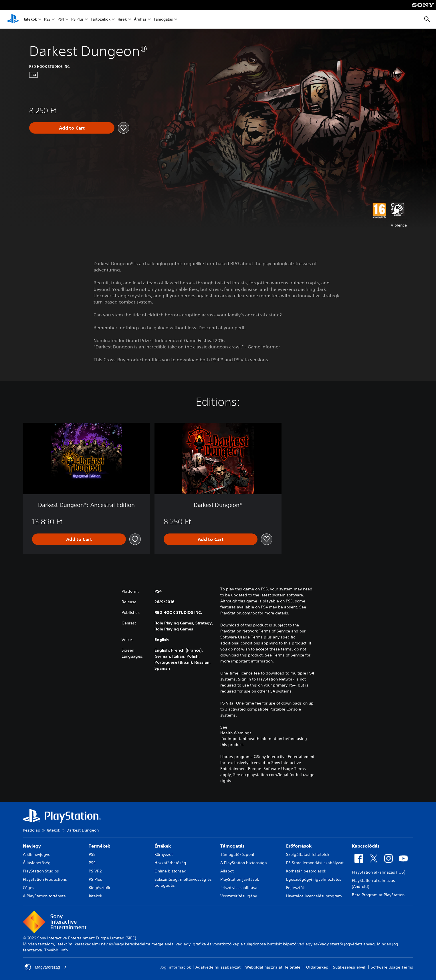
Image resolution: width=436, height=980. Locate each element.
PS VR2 (95, 871)
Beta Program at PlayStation (378, 895)
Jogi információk (176, 967)
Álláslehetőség (37, 863)
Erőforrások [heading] (299, 846)
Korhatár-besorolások (306, 871)
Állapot (227, 871)
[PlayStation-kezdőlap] (13, 19)
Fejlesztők (295, 888)
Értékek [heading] (163, 846)
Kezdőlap (32, 830)
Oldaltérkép (317, 967)
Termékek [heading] (99, 846)
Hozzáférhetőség (170, 863)
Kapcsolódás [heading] (366, 846)
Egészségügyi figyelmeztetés (314, 879)
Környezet (164, 854)
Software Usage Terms (392, 967)
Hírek (122, 20)
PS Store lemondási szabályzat (315, 863)
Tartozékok (101, 20)
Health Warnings (236, 733)
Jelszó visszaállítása (239, 888)
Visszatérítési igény (239, 896)
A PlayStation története (44, 896)
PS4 (61, 20)
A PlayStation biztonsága (244, 863)
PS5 (47, 20)
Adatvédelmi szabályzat (218, 967)
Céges (29, 888)
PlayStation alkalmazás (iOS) (378, 872)
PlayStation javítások (240, 879)
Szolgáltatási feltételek (308, 854)
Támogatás (163, 20)
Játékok (30, 20)
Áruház (140, 20)
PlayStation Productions (45, 879)
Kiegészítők (99, 888)
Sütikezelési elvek (350, 967)
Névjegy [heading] (32, 846)
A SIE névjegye (37, 854)
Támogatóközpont (237, 854)
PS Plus (77, 20)
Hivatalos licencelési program (314, 896)
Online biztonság (171, 871)
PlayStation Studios (41, 871)
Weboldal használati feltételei (273, 967)
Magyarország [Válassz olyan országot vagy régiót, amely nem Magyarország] (46, 967)
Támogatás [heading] (232, 846)
